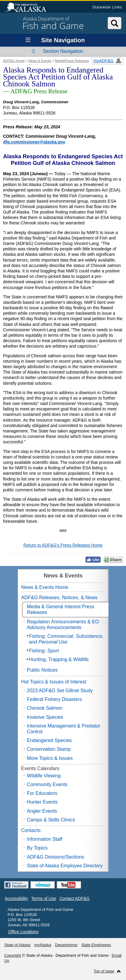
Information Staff (45, 839)
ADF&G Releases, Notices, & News (59, 598)
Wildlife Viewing (44, 776)
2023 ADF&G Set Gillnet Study (60, 691)
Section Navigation (63, 51)
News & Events (40, 61)
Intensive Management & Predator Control (64, 729)
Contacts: (31, 830)
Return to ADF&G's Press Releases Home (63, 545)
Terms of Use (44, 898)
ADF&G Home (14, 61)
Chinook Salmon (45, 708)
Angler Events (42, 811)
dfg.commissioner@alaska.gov (34, 142)
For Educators (42, 793)
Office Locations (23, 932)
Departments (66, 945)
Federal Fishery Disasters (54, 699)
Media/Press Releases (72, 61)
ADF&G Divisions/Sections (55, 857)
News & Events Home (45, 587)
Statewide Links (107, 7)
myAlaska (43, 945)
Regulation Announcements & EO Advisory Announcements (63, 625)
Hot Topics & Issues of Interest (54, 682)
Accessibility (16, 898)
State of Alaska (28, 8)
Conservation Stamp (49, 749)
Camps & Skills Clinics (51, 820)
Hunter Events (42, 802)
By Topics (37, 848)
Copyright (13, 955)
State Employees (96, 945)
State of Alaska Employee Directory (65, 866)
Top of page (104, 971)
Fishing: (66, 639)
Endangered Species (49, 740)
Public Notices (42, 670)
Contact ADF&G (75, 898)
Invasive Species (45, 717)
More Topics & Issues (50, 758)
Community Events (47, 784)
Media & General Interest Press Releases (61, 609)
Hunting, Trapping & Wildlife (59, 659)
